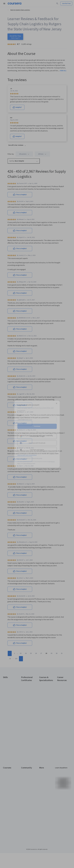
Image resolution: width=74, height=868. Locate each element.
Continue (37, 426)
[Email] (37, 419)
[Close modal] (57, 403)
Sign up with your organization (27, 455)
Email (20, 415)
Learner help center (37, 458)
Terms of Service (28, 463)
